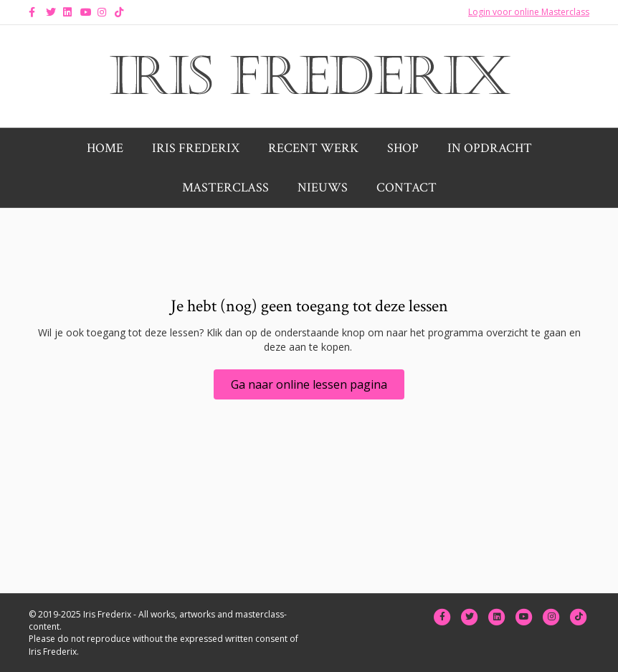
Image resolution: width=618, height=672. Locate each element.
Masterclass (225, 188)
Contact (407, 188)
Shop (403, 148)
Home (105, 148)
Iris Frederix (196, 148)
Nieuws (323, 188)
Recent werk (313, 148)
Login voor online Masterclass (529, 12)
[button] (309, 384)
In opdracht (490, 148)
